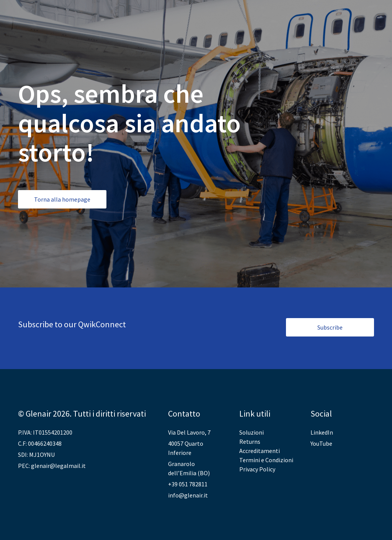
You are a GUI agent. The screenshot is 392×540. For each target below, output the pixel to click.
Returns (250, 442)
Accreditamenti (260, 451)
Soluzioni (252, 432)
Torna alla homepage (62, 199)
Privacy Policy (257, 469)
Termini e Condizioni (266, 460)
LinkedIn (322, 432)
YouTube (321, 443)
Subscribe (330, 327)
